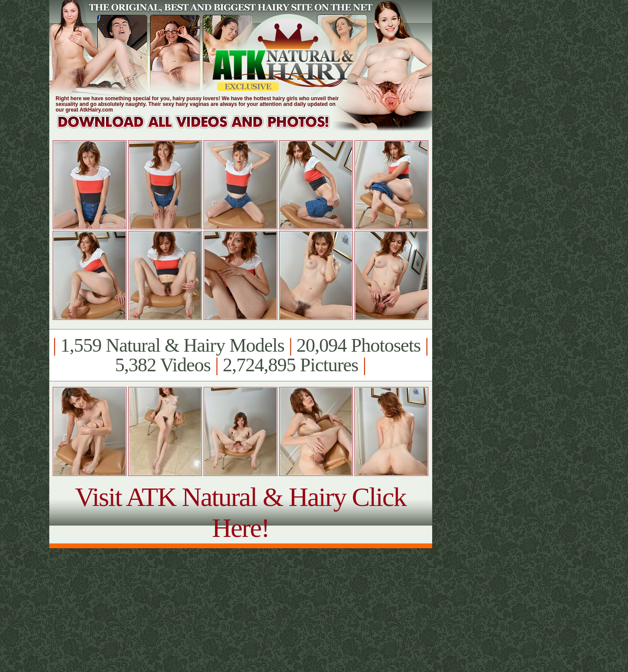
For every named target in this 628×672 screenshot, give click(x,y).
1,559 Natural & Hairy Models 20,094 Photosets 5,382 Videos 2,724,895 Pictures (241, 355)
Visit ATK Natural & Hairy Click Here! (241, 512)
